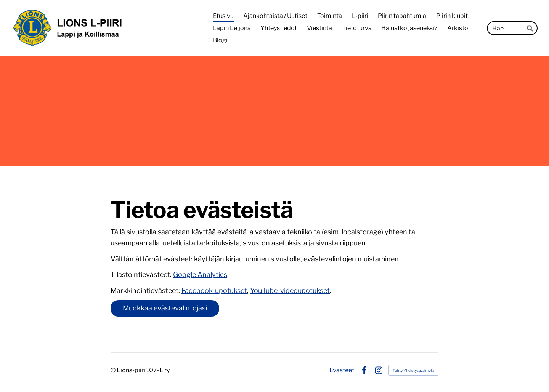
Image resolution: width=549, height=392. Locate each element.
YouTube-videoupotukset (290, 290)
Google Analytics (200, 274)
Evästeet (342, 370)
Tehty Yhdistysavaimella (413, 370)
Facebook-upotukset (214, 290)
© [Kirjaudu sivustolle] (114, 370)
